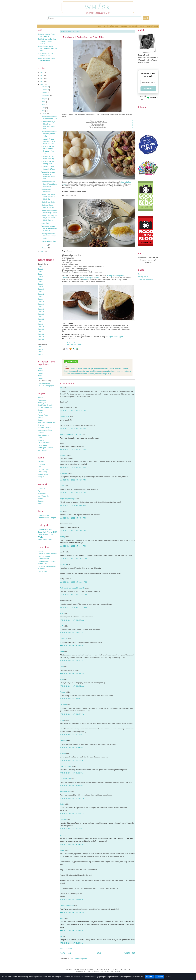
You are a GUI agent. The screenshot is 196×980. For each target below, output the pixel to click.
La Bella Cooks (65, 779)
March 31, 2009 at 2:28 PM (73, 411)
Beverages (42, 403)
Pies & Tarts (42, 445)
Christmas (41, 489)
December (46, 87)
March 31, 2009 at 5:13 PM (73, 480)
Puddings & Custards (46, 448)
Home (99, 26)
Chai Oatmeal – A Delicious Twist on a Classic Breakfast (47, 41)
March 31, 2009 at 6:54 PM (73, 518)
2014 (42, 72)
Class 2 (40, 269)
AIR (61, 936)
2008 (42, 252)
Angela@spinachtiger (68, 499)
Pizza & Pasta (43, 415)
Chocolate (41, 464)
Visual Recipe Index (75, 345)
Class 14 (41, 299)
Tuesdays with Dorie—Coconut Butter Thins (83, 37)
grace (62, 835)
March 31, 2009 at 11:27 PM (73, 607)
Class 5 (40, 277)
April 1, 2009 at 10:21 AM (72, 673)
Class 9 (40, 287)
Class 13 (41, 297)
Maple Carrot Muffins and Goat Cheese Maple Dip (48, 197)
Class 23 (41, 322)
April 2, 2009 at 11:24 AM (72, 814)
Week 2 (41, 371)
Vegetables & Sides (45, 430)
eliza (61, 613)
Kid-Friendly (42, 450)
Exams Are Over (44, 383)
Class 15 (41, 302)
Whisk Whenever (153, 26)
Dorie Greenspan (87, 278)
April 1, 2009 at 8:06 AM (71, 633)
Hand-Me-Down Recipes (47, 518)
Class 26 (41, 329)
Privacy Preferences (135, 976)
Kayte (62, 918)
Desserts (41, 433)
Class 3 (40, 272)
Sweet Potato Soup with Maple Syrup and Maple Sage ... (49, 218)
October (45, 93)
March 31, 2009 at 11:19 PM (73, 595)
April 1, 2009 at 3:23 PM (71, 748)
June (44, 105)
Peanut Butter (43, 474)
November (46, 90)
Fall (39, 491)
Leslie (62, 486)
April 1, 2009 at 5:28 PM (71, 760)
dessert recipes (70, 371)
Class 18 (41, 309)
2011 (42, 78)
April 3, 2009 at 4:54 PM (71, 844)
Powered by (148, 98)
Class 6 (40, 279)
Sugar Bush (45, 223)
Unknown (63, 473)
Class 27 (41, 332)
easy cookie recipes (94, 371)
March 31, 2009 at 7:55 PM (73, 531)
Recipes (124, 26)
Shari (62, 850)
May (43, 108)
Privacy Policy (143, 277)
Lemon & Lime (43, 469)
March (44, 114)
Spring (40, 499)
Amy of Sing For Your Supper (71, 434)
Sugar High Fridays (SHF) (47, 532)
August (44, 99)
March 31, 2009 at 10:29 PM (73, 559)
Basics (40, 398)
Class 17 (41, 307)
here (97, 278)
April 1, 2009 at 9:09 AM (71, 645)
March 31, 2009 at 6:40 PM (73, 505)
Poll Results (42, 571)
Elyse (62, 651)
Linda (62, 720)
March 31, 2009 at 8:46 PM (73, 546)
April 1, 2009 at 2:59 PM (71, 735)
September (46, 96)
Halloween (42, 494)
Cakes (40, 438)
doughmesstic (65, 791)
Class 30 (41, 339)
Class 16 (41, 304)
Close (169, 977)
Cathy (62, 804)
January (45, 248)
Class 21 (41, 317)
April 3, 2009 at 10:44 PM (72, 900)
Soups (40, 420)
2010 (42, 81)
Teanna (62, 692)
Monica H (63, 565)
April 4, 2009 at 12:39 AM (72, 912)
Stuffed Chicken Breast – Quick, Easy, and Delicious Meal (48, 48)
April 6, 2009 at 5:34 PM (71, 943)
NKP (61, 626)
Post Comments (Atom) (79, 959)
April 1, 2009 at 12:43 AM (72, 620)
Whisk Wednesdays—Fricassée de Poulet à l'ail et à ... (49, 228)
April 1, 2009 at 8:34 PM (71, 786)
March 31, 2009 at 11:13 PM (73, 582)
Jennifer (63, 455)
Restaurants (133, 26)
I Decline (159, 977)
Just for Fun (42, 564)
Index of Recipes (73, 343)
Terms (142, 26)
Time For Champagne (46, 386)
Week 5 (41, 378)
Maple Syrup (42, 472)
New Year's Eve (44, 496)
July (43, 102)
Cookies (41, 440)
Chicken (41, 425)
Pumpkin (41, 477)
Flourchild (63, 705)
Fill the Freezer (43, 515)
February (45, 245)
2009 (42, 84)
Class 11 (41, 292)
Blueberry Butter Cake (49, 241)
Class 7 (40, 282)
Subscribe (148, 89)
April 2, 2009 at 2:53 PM (71, 829)
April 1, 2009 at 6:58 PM (71, 773)
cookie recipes (115, 368)
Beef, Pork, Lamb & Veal (47, 423)
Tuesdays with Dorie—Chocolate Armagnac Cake (49, 236)
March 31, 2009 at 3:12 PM (73, 449)
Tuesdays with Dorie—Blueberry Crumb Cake (49, 134)
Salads (40, 418)
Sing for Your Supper (115, 337)
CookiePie (64, 639)
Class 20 (41, 314)
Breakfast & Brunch (45, 405)
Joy (61, 511)
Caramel (41, 462)
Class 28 (41, 334)
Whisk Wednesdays (45, 540)
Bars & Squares (44, 435)
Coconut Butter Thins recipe (82, 368)
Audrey (62, 537)
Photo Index (115, 26)
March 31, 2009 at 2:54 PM (73, 428)
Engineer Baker (65, 766)
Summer (41, 501)
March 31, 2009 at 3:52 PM (73, 467)
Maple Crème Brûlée (48, 202)
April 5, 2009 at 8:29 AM (71, 930)
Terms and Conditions (145, 279)
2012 (42, 75)
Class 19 (41, 312)
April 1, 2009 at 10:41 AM (72, 686)
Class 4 (40, 274)
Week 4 (41, 376)
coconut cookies (101, 368)
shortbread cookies (79, 374)
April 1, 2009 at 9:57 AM (71, 661)
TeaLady (63, 819)
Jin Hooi (63, 753)
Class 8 (40, 284)
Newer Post (66, 953)
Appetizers (42, 400)
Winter (40, 504)
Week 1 (41, 368)
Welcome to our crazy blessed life (72, 588)
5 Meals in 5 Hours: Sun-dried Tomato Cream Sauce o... (48, 141)
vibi (61, 388)
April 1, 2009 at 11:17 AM (72, 699)
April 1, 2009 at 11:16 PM (72, 798)
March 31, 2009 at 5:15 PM (73, 493)
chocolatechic (65, 416)
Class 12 (41, 294)
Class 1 (40, 267)
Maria (62, 667)
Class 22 (41, 319)
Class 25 (41, 327)
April (44, 111)
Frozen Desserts (44, 443)
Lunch (40, 413)
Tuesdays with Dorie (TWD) (99, 374)
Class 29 (41, 337)
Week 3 (41, 373)
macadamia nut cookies (113, 371)
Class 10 (41, 289)
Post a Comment (66, 949)
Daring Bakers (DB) (45, 529)
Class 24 (41, 324)
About (106, 26)
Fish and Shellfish (44, 428)
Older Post (130, 953)
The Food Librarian (67, 906)
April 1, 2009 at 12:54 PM (72, 714)
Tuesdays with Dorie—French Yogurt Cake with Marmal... (49, 184)
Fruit (39, 467)
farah (62, 679)
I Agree (149, 977)
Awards (40, 551)
